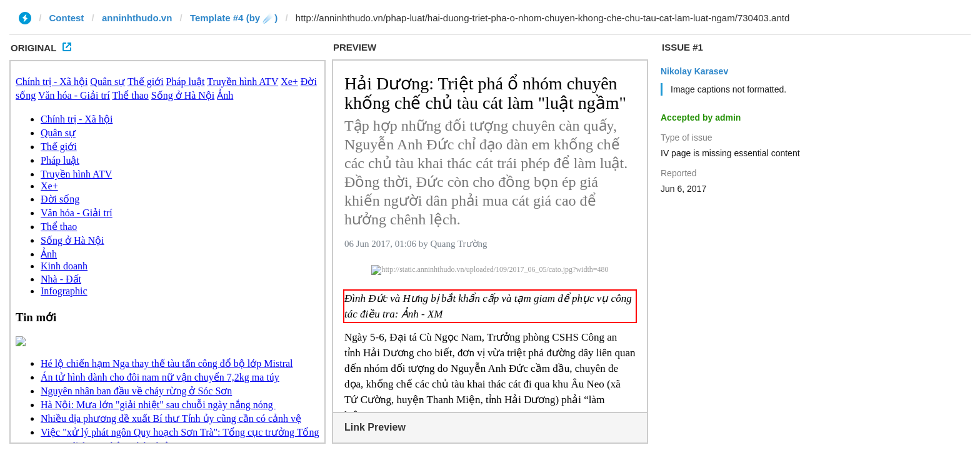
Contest (67, 18)
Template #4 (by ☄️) (234, 18)
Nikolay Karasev (694, 71)
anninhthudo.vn (137, 18)
